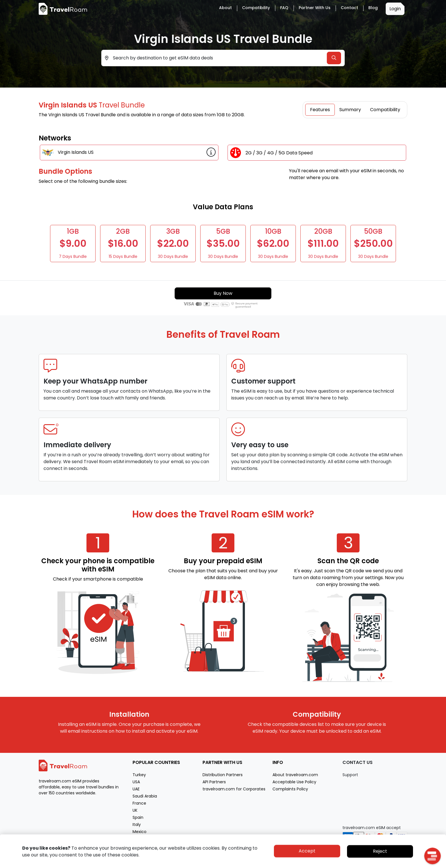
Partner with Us (315, 8)
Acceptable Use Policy (294, 782)
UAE (136, 789)
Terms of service (393, 863)
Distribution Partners (223, 775)
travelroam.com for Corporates (234, 789)
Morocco (141, 839)
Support (350, 775)
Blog (373, 8)
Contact (349, 8)
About (225, 8)
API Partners (214, 782)
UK (135, 810)
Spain (138, 817)
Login (395, 9)
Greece (140, 846)
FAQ (284, 8)
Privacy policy (363, 863)
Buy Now (223, 293)
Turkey (139, 775)
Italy (137, 825)
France (139, 803)
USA (136, 782)
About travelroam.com (295, 775)
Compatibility (256, 8)
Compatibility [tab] (385, 110)
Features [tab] (320, 110)
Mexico (140, 832)
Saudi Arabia (145, 796)
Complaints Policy (290, 789)
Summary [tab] (350, 110)
